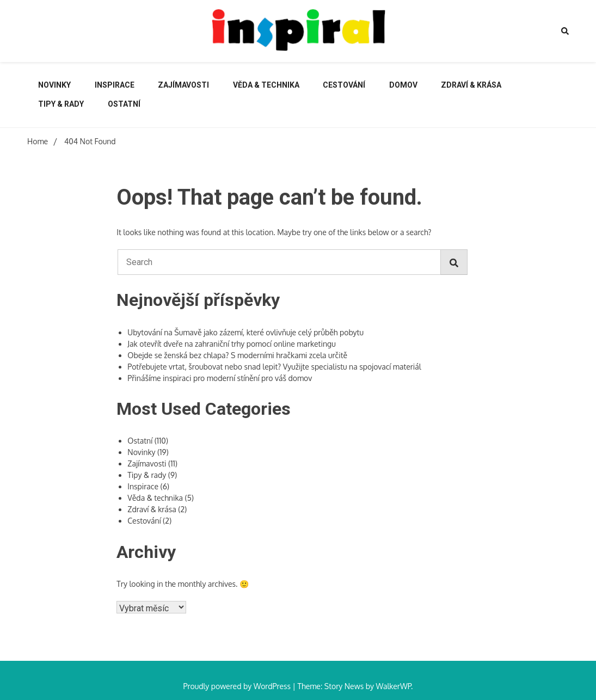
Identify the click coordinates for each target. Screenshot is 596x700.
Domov (403, 85)
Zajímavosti (183, 85)
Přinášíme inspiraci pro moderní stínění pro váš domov (220, 378)
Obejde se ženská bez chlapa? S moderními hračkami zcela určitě (237, 355)
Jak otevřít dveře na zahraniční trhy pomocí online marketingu (231, 344)
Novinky (54, 85)
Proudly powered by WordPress (238, 686)
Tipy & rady (61, 104)
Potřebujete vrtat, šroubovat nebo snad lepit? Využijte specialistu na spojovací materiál (274, 367)
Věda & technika (266, 85)
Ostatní (124, 104)
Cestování (344, 85)
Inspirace (115, 85)
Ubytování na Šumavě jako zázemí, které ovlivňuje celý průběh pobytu (245, 332)
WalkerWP (393, 686)
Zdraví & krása (471, 85)
